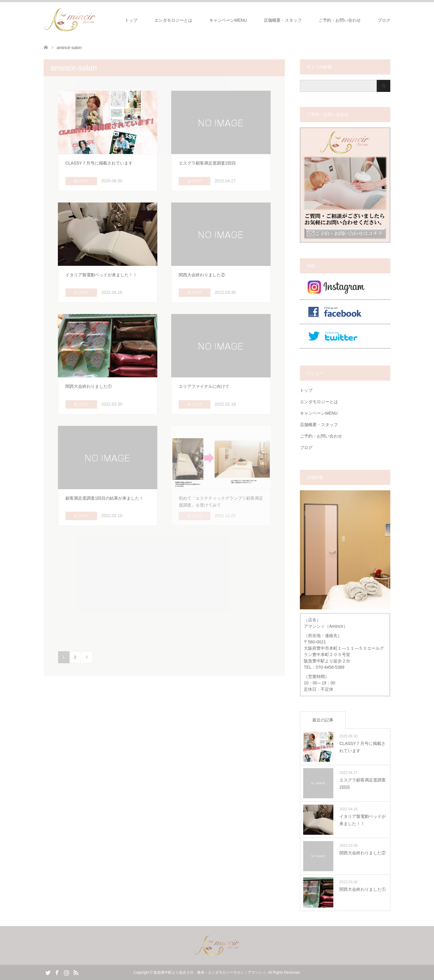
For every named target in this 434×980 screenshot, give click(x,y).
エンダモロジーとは (173, 20)
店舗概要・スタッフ (283, 20)
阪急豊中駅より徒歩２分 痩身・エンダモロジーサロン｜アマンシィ (210, 972)
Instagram (66, 972)
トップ (131, 20)
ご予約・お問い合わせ (340, 20)
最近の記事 (323, 720)
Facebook (57, 972)
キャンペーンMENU (228, 20)
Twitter (48, 972)
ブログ (384, 20)
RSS (76, 972)
